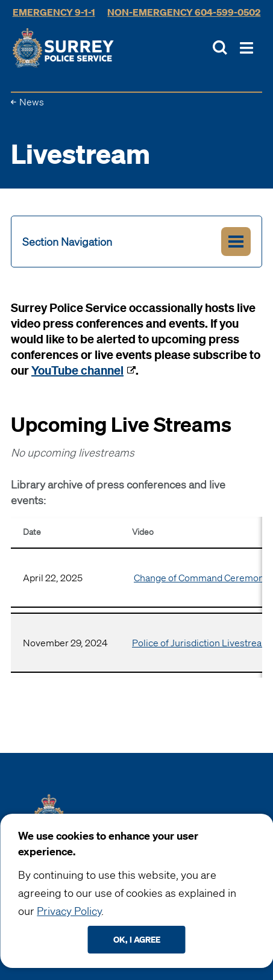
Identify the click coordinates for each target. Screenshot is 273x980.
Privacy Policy (69, 911)
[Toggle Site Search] (220, 48)
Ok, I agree (137, 939)
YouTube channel (77, 370)
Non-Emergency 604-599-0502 (184, 12)
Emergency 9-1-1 (54, 12)
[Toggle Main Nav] (246, 48)
